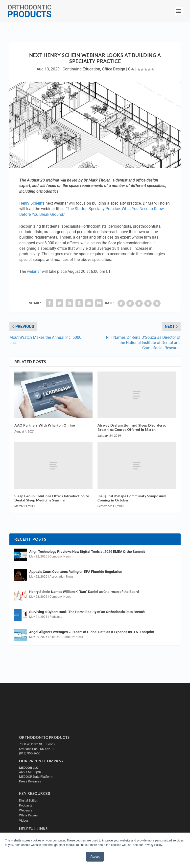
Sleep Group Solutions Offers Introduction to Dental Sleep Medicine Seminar (52, 498)
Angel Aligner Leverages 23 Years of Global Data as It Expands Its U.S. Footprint (92, 632)
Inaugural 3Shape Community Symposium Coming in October (132, 498)
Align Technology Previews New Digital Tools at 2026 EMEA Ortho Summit (87, 552)
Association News (61, 577)
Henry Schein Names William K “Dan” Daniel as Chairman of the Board (84, 592)
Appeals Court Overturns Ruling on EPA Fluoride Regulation (76, 572)
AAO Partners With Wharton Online (45, 425)
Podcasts (56, 617)
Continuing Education (81, 69)
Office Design (114, 69)
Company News (60, 557)
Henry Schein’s (32, 203)
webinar (34, 271)
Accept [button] (95, 857)
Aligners (55, 637)
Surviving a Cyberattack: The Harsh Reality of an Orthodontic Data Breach (87, 612)
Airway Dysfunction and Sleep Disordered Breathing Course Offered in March (132, 427)
